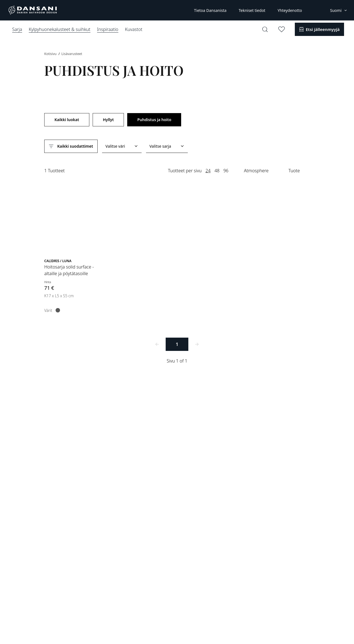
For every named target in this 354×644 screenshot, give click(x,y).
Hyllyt (108, 120)
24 (208, 171)
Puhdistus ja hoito (154, 120)
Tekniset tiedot (252, 10)
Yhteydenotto (290, 10)
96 (226, 171)
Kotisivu (51, 54)
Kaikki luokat (67, 120)
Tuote (294, 171)
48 (217, 171)
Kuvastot (134, 29)
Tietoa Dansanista (210, 10)
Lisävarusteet (72, 54)
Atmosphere (256, 171)
